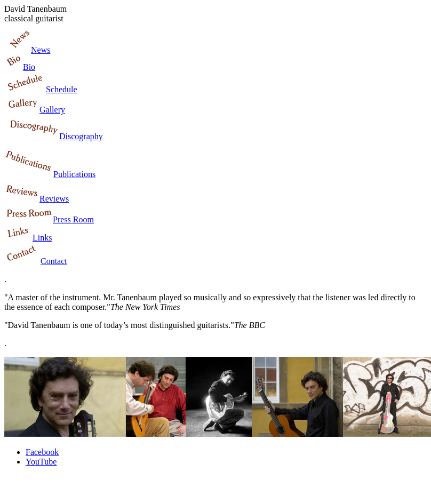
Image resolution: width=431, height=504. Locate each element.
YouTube (41, 462)
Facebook (42, 452)
